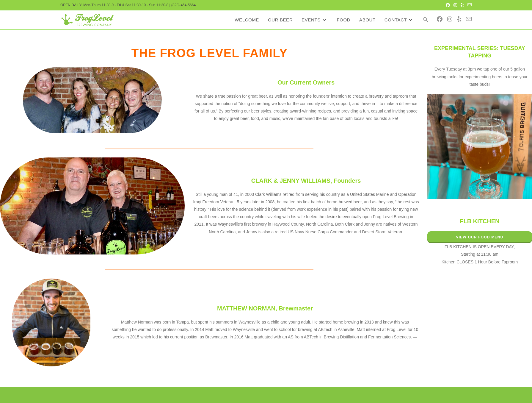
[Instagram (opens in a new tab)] (455, 5)
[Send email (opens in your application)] (469, 5)
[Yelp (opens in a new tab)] (462, 5)
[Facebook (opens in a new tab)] (448, 5)
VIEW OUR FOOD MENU (480, 237)
